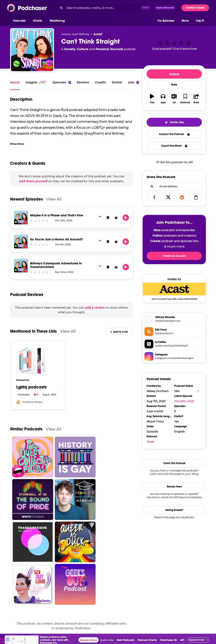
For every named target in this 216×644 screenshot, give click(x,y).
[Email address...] (174, 186)
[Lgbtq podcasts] (31, 361)
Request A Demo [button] (89, 640)
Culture (83, 49)
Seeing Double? (174, 510)
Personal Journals (109, 49)
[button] (20, 21)
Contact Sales (195, 8)
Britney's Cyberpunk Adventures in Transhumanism (56, 265)
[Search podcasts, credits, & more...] (102, 8)
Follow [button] (174, 74)
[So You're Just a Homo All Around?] (21, 242)
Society (70, 49)
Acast (98, 34)
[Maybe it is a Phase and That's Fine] (21, 218)
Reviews (83, 82)
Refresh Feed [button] (174, 487)
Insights (31, 82)
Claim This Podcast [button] (174, 463)
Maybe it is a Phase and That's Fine (57, 215)
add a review (95, 308)
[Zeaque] (18, 402)
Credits (100, 82)
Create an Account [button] (174, 256)
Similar (117, 82)
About (15, 82)
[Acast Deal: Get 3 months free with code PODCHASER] (174, 291)
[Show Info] (198, 391)
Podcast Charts (147, 640)
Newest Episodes (26, 199)
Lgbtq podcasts (31, 387)
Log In (200, 21)
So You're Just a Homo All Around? (57, 239)
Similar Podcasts (26, 429)
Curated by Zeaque (32, 402)
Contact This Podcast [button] (174, 134)
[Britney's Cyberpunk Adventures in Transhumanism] (21, 266)
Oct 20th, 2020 (184, 401)
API (182, 640)
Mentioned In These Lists (33, 331)
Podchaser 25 (168, 640)
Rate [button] (174, 85)
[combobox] (116, 8)
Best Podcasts (126, 640)
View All (54, 199)
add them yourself (33, 181)
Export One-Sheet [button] (174, 146)
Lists (133, 82)
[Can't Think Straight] (32, 50)
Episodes (62, 82)
